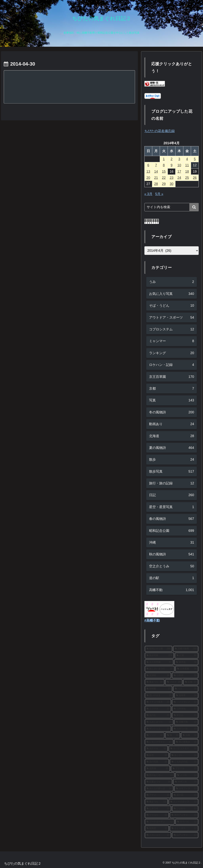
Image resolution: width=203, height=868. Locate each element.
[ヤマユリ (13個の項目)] (157, 815)
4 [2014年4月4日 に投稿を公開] (187, 159)
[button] (194, 207)
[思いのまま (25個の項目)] (159, 696)
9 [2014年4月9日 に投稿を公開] (172, 165)
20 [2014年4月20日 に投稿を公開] (148, 178)
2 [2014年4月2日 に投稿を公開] (172, 159)
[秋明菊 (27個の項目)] (159, 689)
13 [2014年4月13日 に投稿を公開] (148, 172)
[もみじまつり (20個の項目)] (159, 722)
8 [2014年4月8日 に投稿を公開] (164, 165)
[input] (172, 207)
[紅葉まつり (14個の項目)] (159, 782)
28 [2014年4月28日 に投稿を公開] (156, 184)
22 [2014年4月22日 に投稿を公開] (164, 178)
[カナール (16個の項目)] (156, 749)
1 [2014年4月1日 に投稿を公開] (164, 159)
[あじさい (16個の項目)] (184, 755)
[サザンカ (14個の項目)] (186, 782)
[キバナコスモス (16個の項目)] (183, 749)
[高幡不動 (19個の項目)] (186, 722)
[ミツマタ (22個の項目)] (158, 709)
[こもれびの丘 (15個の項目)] (184, 762)
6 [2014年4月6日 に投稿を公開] (148, 165)
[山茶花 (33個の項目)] (185, 676)
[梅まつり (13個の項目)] (156, 802)
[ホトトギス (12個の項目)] (184, 828)
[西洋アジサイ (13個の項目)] (184, 815)
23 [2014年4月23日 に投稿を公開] (172, 178)
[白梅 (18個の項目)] (190, 735)
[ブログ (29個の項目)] (174, 682)
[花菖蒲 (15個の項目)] (157, 769)
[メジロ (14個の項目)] (187, 775)
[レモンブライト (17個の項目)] (159, 742)
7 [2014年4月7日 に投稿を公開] (156, 165)
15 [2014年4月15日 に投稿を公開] (164, 172)
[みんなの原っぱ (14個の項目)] (159, 789)
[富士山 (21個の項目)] (185, 715)
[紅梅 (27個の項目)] (191, 682)
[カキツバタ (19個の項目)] (185, 729)
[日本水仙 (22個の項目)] (185, 709)
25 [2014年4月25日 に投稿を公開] (187, 178)
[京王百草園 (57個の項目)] (159, 662)
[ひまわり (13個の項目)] (185, 809)
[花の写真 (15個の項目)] (157, 762)
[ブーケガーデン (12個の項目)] (160, 822)
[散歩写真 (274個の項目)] (159, 656)
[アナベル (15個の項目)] (185, 769)
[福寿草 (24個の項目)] (186, 696)
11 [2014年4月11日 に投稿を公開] (187, 165)
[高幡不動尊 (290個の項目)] (186, 649)
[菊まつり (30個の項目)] (155, 682)
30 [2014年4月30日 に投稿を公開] (172, 184)
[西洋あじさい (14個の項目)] (160, 775)
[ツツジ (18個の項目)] (155, 735)
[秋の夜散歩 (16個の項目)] (186, 742)
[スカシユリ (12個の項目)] (158, 835)
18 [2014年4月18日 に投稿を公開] (187, 172)
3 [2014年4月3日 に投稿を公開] (179, 159)
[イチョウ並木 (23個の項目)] (158, 702)
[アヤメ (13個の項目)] (158, 795)
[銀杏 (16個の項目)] (157, 755)
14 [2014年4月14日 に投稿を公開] (156, 172)
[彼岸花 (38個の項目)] (186, 662)
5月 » (159, 194)
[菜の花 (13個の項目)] (185, 795)
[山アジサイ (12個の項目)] (185, 835)
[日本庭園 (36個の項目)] (187, 669)
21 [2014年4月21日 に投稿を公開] (156, 178)
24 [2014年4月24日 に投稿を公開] (179, 178)
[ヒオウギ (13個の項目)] (158, 809)
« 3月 (148, 194)
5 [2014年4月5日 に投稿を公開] (195, 159)
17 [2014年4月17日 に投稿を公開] (179, 172)
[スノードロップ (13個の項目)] (183, 802)
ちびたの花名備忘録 (160, 131)
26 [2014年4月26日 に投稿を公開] (195, 178)
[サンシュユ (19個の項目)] (158, 729)
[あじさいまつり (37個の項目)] (160, 669)
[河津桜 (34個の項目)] (158, 676)
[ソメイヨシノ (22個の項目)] (185, 702)
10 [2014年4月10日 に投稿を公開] (179, 165)
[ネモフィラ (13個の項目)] (186, 789)
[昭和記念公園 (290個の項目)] (159, 649)
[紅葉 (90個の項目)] (187, 656)
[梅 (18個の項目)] (173, 735)
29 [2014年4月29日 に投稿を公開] (164, 184)
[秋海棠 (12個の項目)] (157, 828)
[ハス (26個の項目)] (186, 689)
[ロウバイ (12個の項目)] (187, 822)
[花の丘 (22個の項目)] (158, 715)
